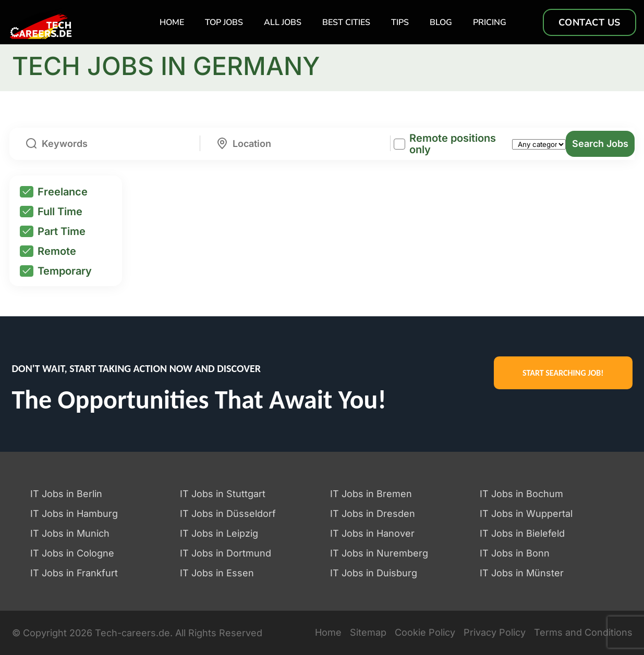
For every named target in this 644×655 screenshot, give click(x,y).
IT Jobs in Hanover (372, 533)
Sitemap (368, 633)
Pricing (490, 22)
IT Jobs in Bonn (515, 553)
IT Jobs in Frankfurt (74, 573)
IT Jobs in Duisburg (374, 573)
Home (172, 22)
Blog (441, 22)
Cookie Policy (425, 633)
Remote (48, 251)
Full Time (51, 212)
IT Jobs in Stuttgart (223, 494)
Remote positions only (453, 144)
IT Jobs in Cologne (72, 553)
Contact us (590, 22)
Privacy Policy (495, 633)
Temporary (56, 271)
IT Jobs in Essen (217, 573)
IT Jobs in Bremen (371, 494)
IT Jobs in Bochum (521, 494)
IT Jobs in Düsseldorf (228, 514)
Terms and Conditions (583, 633)
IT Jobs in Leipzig (219, 533)
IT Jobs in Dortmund (226, 553)
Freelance (54, 192)
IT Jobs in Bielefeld (522, 533)
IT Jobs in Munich (70, 533)
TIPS (400, 22)
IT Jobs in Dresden (373, 514)
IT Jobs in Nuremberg (379, 553)
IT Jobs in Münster (522, 573)
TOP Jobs (224, 22)
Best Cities (346, 22)
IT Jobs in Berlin (66, 494)
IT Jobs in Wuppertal (526, 514)
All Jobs (283, 22)
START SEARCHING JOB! (563, 373)
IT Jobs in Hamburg (74, 514)
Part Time (53, 231)
